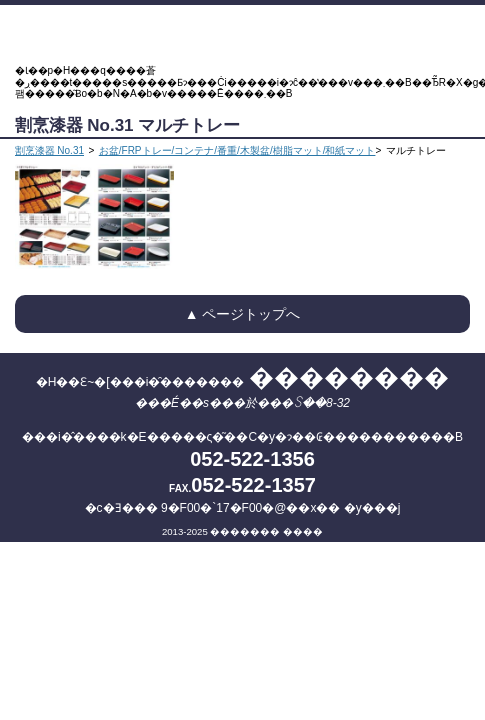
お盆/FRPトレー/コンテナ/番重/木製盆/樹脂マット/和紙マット (237, 150)
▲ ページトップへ (243, 314)
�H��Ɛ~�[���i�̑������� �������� (243, 35)
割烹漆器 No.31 (49, 150)
